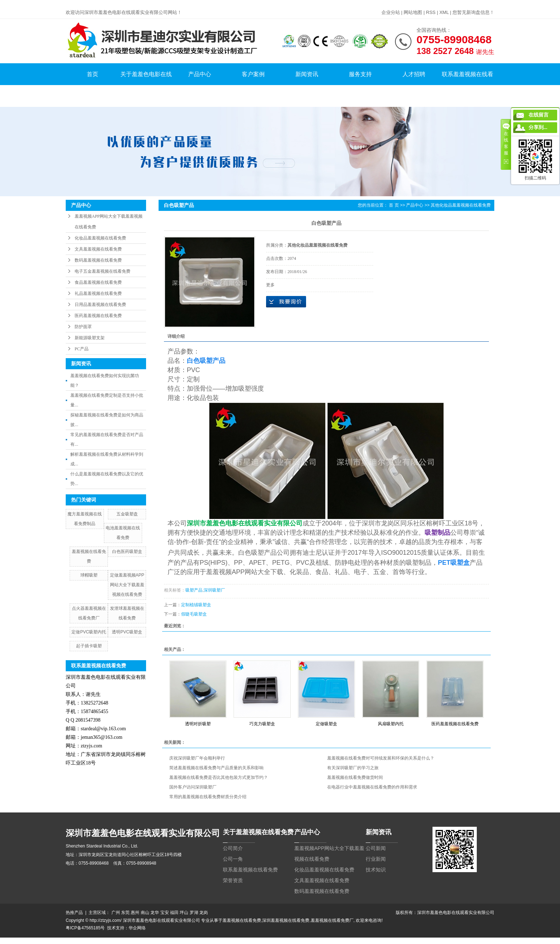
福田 (174, 913)
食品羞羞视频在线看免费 (98, 282)
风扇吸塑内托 (391, 724)
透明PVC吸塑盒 (127, 632)
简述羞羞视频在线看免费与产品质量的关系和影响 (216, 768)
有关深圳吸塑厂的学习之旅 (353, 768)
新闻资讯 (307, 74)
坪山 (184, 913)
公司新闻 (376, 848)
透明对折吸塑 (198, 724)
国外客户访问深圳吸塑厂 (193, 787)
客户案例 (253, 74)
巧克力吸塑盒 (262, 724)
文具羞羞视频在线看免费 (98, 249)
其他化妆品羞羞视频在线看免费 (461, 205)
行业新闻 (376, 859)
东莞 (125, 913)
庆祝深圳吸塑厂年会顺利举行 (197, 758)
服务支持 (360, 74)
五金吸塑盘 (127, 514)
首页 (92, 74)
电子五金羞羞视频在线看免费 (102, 271)
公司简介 (233, 848)
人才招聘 (414, 74)
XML (444, 12)
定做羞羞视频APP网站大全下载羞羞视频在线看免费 (127, 585)
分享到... (538, 127)
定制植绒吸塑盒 (196, 605)
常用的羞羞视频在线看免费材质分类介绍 (208, 797)
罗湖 (194, 913)
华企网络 (137, 928)
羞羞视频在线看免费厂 (332, 920)
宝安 (165, 913)
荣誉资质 (233, 880)
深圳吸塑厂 (214, 590)
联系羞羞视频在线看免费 (467, 85)
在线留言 (539, 115)
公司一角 (233, 859)
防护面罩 (83, 327)
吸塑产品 (194, 590)
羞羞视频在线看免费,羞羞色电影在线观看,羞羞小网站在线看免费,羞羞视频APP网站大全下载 (88, 3)
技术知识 (376, 870)
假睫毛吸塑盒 (194, 614)
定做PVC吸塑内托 (89, 632)
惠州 (135, 913)
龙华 (155, 913)
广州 (116, 913)
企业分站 (391, 12)
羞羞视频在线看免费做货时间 (355, 777)
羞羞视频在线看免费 (242, 920)
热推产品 (74, 913)
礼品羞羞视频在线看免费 (98, 293)
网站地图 (413, 12)
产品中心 (200, 74)
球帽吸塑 (89, 575)
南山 (145, 913)
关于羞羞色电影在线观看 (146, 85)
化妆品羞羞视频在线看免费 (100, 238)
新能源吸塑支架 (90, 338)
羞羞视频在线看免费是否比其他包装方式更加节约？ (219, 777)
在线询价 (286, 302)
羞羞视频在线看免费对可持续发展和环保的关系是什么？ (381, 758)
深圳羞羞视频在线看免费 (286, 920)
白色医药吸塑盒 (127, 552)
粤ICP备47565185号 (85, 928)
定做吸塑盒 (326, 724)
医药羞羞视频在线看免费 (98, 316)
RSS (431, 12)
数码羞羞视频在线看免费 (98, 260)
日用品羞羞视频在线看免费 (100, 305)
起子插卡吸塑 (89, 646)
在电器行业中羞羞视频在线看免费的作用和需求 (372, 787)
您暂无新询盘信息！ (473, 12)
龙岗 (204, 913)
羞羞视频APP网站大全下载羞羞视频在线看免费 (109, 222)
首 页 (394, 205)
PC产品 (82, 349)
